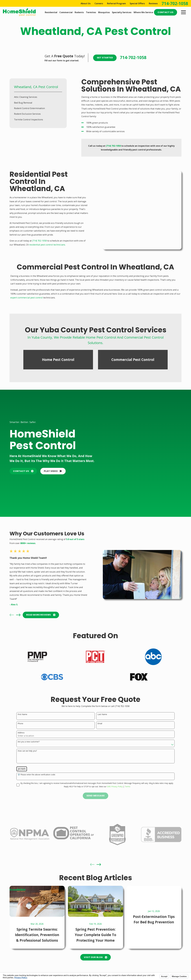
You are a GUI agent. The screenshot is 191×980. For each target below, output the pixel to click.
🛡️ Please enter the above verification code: (37, 772)
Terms (127, 784)
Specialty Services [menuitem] (122, 12)
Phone (20, 721)
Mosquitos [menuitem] (104, 12)
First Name (22, 712)
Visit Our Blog (95, 954)
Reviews (153, 3)
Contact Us (165, 12)
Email (100, 721)
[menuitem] (38, 97)
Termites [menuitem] (91, 12)
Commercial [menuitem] (66, 12)
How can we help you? (27, 748)
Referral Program (116, 3)
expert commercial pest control (27, 295)
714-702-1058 (175, 3)
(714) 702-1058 (39, 241)
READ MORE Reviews (41, 612)
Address (21, 730)
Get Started (105, 58)
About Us (86, 3)
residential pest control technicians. (47, 245)
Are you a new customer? (29, 739)
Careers (99, 3)
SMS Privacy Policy (115, 784)
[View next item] (18, 612)
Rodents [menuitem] (79, 12)
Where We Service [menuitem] (143, 12)
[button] (53, 468)
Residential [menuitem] (51, 12)
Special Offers (137, 3)
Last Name (102, 712)
